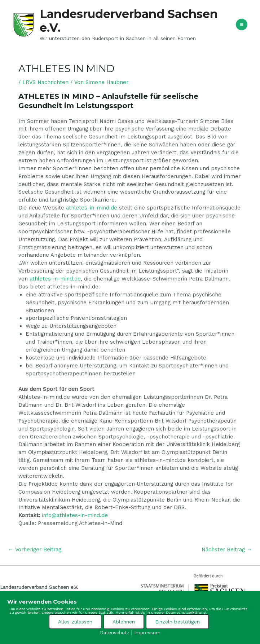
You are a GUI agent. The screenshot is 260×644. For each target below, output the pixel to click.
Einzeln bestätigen (177, 622)
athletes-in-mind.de (92, 208)
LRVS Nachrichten (45, 82)
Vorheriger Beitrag (35, 550)
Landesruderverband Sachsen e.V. (129, 21)
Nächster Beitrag (227, 550)
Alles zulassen (75, 622)
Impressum (147, 633)
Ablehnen (124, 622)
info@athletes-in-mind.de (75, 515)
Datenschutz (115, 633)
